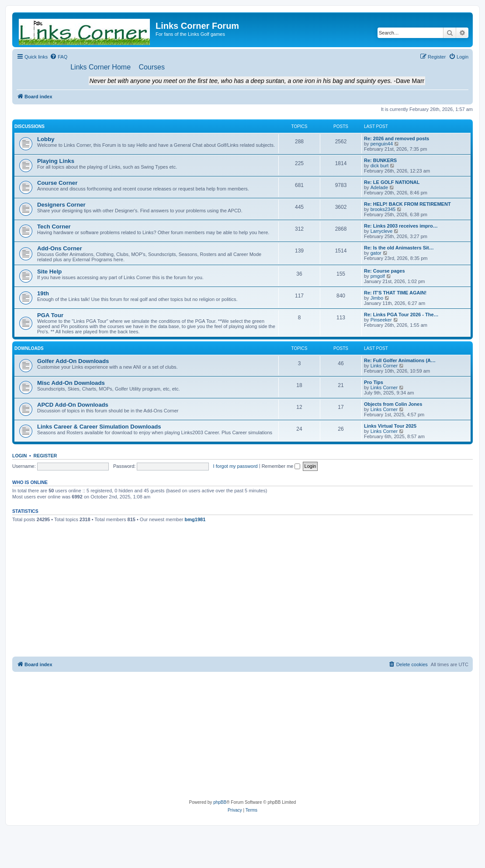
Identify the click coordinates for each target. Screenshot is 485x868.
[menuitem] (59, 57)
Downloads (29, 349)
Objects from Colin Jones (393, 405)
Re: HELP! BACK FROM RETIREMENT (407, 204)
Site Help (49, 272)
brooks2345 (383, 210)
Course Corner (57, 183)
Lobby (46, 140)
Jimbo (377, 298)
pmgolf (378, 277)
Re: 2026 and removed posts (397, 139)
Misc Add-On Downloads (71, 383)
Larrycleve (382, 232)
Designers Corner (61, 205)
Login (19, 456)
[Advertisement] (243, 591)
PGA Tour (50, 316)
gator (376, 253)
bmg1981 (195, 520)
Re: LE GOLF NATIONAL (392, 183)
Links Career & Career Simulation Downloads (99, 427)
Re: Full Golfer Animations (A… (400, 361)
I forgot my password (236, 466)
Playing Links (56, 161)
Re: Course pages (385, 271)
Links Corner (384, 366)
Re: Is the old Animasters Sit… (399, 248)
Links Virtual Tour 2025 (390, 426)
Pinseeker (381, 320)
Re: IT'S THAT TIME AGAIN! (395, 293)
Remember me (281, 466)
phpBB (220, 803)
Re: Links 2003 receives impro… (401, 226)
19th (43, 294)
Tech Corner (54, 227)
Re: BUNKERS (380, 161)
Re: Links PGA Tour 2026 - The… (401, 315)
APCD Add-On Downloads (73, 405)
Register (45, 456)
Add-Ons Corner (60, 249)
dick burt (380, 166)
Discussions (29, 127)
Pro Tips (374, 383)
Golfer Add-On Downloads (73, 361)
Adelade (379, 188)
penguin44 (382, 144)
